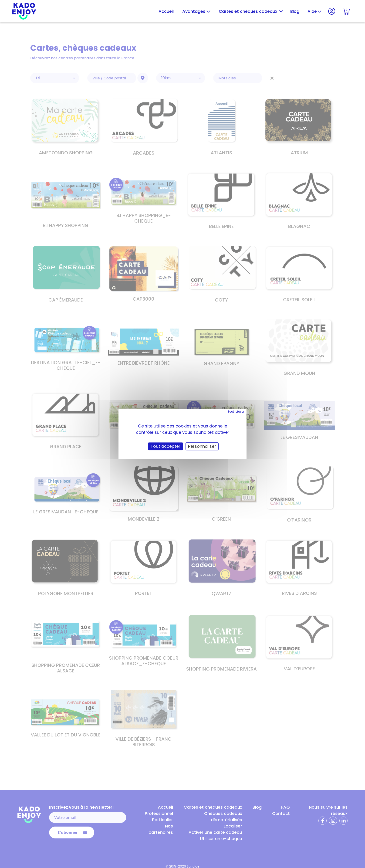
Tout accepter (166, 446)
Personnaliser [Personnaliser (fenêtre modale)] (202, 446)
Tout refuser (236, 412)
